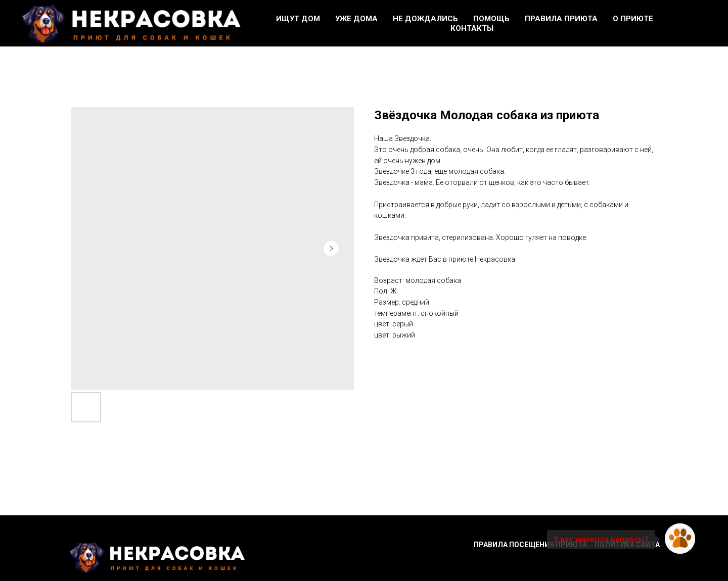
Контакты (472, 28)
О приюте (633, 19)
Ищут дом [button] (298, 19)
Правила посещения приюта (530, 545)
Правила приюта (561, 19)
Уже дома (356, 19)
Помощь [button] (491, 19)
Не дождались (425, 19)
